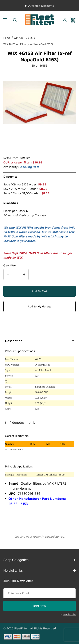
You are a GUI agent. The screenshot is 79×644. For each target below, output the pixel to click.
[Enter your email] (39, 593)
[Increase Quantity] (24, 274)
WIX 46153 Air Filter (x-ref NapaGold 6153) (28, 44)
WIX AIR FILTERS (23, 38)
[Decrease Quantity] (8, 274)
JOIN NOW (39, 606)
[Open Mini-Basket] (74, 20)
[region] (39, 145)
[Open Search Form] (15, 20)
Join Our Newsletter (39, 581)
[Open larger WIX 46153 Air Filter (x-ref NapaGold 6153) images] (39, 103)
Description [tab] (14, 341)
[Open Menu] (5, 20)
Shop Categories (39, 560)
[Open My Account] (64, 20)
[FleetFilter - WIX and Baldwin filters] (39, 20)
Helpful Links (39, 571)
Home (7, 38)
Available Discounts (41, 6)
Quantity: (10, 265)
